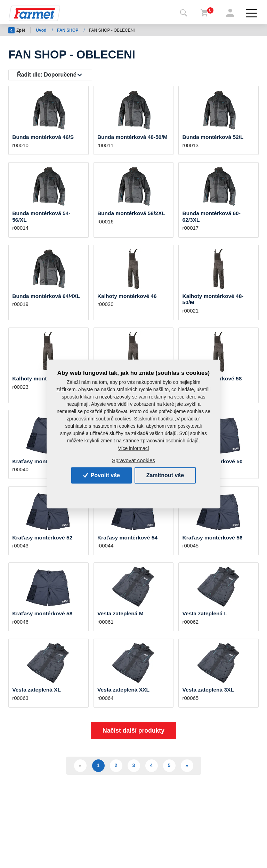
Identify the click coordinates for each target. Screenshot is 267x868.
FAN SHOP (68, 30)
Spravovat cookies (133, 460)
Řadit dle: (47, 75)
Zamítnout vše (165, 475)
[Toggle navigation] (184, 13)
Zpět (17, 30)
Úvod (42, 30)
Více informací (133, 448)
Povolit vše (102, 475)
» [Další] (187, 765)
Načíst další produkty (133, 731)
